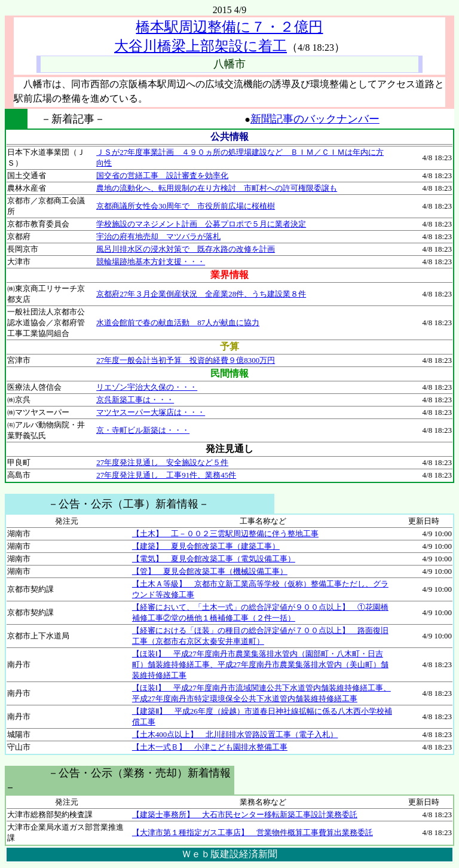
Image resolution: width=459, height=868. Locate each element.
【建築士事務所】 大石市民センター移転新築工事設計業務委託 (245, 814)
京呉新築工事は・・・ (135, 400)
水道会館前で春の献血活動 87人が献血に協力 (178, 323)
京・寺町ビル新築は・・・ (143, 430)
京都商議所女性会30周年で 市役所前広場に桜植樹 (186, 206)
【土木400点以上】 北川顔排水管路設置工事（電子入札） (235, 734)
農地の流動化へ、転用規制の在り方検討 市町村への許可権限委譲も (217, 188)
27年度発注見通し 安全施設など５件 (162, 462)
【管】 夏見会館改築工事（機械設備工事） (210, 571)
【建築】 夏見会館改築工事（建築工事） (206, 546)
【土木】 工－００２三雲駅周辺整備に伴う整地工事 (225, 534)
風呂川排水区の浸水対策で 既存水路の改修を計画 (186, 249)
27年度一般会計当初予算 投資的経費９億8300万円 (186, 360)
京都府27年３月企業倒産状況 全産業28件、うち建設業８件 (201, 294)
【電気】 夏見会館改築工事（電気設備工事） (214, 559)
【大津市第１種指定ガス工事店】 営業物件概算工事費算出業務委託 (253, 832)
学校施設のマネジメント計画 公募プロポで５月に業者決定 (201, 224)
